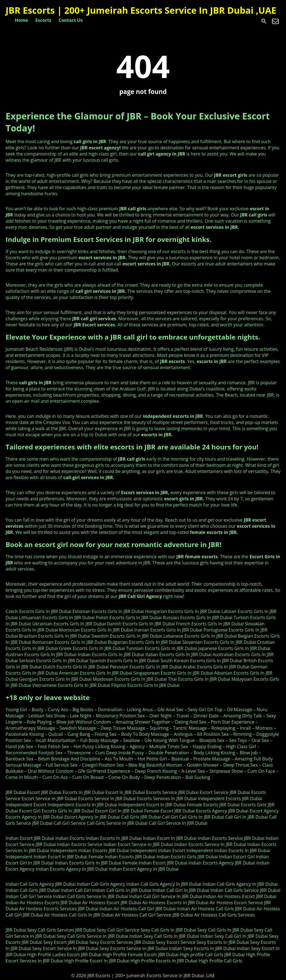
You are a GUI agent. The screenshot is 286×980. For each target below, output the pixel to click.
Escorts (43, 20)
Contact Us (71, 20)
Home (21, 20)
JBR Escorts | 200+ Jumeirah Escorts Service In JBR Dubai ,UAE (141, 10)
